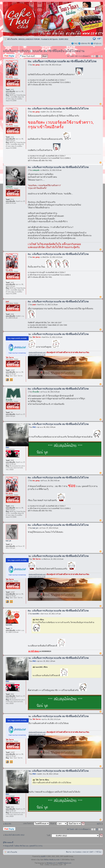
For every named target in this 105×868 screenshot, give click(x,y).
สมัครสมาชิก (86, 43)
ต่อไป (99, 824)
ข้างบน (101, 104)
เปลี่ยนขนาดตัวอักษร (99, 39)
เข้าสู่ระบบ (97, 43)
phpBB (43, 856)
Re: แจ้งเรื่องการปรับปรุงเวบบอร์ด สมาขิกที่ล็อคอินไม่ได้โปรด (62, 61)
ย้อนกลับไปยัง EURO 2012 (15, 835)
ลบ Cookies (77, 852)
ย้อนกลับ (8, 824)
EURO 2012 (64, 39)
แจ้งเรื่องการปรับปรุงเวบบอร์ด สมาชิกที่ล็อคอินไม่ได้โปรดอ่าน (44, 51)
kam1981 (36, 614)
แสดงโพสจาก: (36, 823)
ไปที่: (49, 835)
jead (34, 305)
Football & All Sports (49, 39)
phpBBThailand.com (65, 863)
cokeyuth (36, 170)
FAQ (76, 43)
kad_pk (35, 528)
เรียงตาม (58, 823)
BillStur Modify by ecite (52, 860)
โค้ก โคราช (36, 337)
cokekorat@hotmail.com (37, 352)
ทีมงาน (69, 852)
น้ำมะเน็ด (36, 392)
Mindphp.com (51, 863)
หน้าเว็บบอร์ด (12, 39)
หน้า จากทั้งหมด (82, 56)
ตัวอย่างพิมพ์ (94, 39)
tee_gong (36, 65)
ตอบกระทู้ (10, 56)
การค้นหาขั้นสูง (96, 12)
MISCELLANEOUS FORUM (29, 39)
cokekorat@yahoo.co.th (37, 355)
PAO (34, 427)
